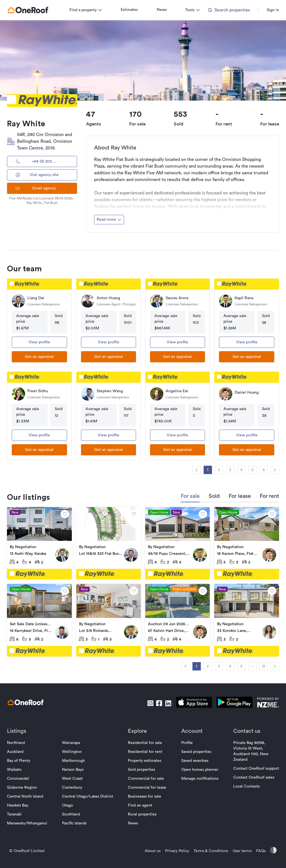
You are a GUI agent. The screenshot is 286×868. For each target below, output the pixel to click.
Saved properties (195, 751)
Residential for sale (145, 742)
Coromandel (20, 777)
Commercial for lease (147, 786)
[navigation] (195, 470)
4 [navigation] (239, 470)
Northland (18, 742)
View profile (41, 342)
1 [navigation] (206, 470)
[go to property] (41, 543)
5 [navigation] (251, 470)
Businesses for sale (145, 795)
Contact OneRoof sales (252, 776)
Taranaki (16, 813)
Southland (72, 813)
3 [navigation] (228, 470)
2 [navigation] (217, 470)
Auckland (17, 751)
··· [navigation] (251, 665)
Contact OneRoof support (254, 767)
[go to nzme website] (266, 702)
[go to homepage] (30, 10)
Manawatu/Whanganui (29, 822)
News (164, 10)
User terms (240, 850)
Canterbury (73, 786)
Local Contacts (245, 785)
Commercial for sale (146, 777)
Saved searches (194, 760)
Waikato (16, 769)
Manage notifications (199, 777)
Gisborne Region (24, 786)
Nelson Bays (74, 769)
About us (151, 850)
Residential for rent (145, 751)
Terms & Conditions (209, 850)
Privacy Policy (175, 850)
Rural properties (142, 813)
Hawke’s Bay (20, 804)
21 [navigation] (262, 665)
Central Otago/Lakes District (89, 795)
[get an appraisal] (41, 357)
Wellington (73, 751)
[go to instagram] (148, 702)
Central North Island (27, 795)
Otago (69, 804)
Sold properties (142, 769)
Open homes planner (199, 769)
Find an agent (140, 804)
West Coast (73, 777)
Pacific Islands (75, 822)
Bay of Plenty (21, 760)
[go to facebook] (157, 702)
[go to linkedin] (166, 702)
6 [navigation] (262, 470)
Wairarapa (72, 742)
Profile (186, 742)
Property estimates (145, 760)
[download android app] (233, 702)
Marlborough (75, 760)
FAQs (259, 850)
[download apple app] (192, 702)
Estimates (131, 10)
